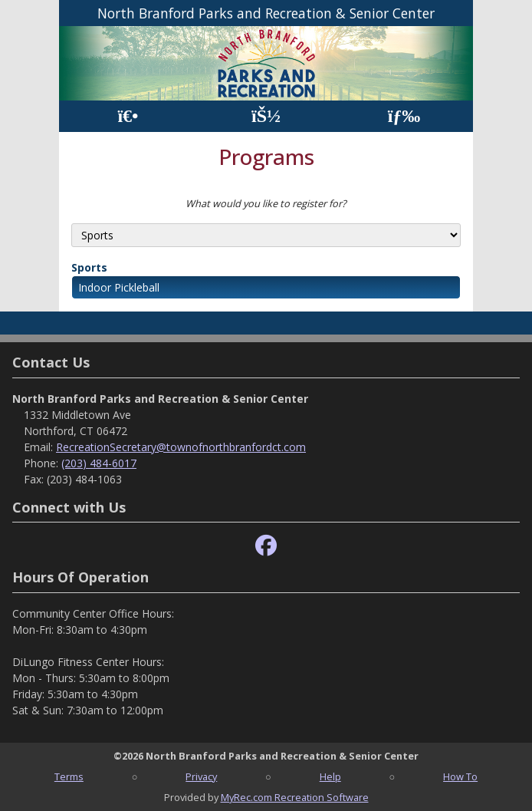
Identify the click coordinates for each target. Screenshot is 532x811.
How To (460, 776)
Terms (69, 776)
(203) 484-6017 (99, 463)
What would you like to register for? (266, 203)
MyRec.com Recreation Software (295, 797)
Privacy (201, 776)
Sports (89, 267)
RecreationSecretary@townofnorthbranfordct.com (181, 447)
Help (330, 776)
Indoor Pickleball (119, 287)
